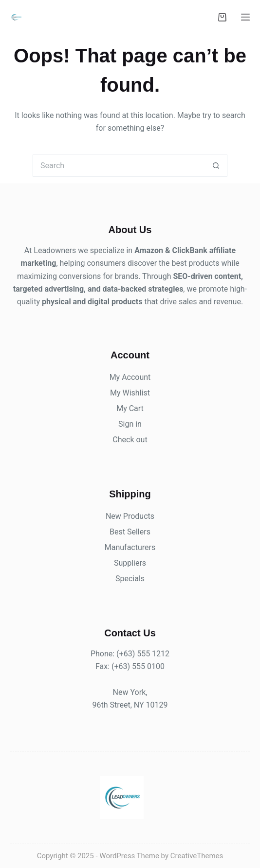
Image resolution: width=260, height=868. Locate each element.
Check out (130, 440)
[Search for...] (119, 166)
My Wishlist (130, 393)
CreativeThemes (197, 856)
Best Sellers (130, 532)
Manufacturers (130, 547)
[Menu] (245, 17)
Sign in (130, 424)
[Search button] (216, 166)
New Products (130, 516)
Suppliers (130, 563)
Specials (130, 579)
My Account (130, 377)
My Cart (130, 408)
